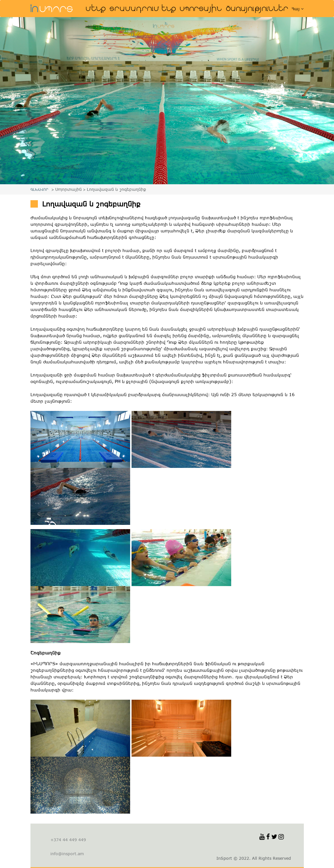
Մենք (96, 9)
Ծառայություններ (258, 9)
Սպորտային (201, 9)
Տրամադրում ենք (143, 9)
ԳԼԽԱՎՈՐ (39, 189)
